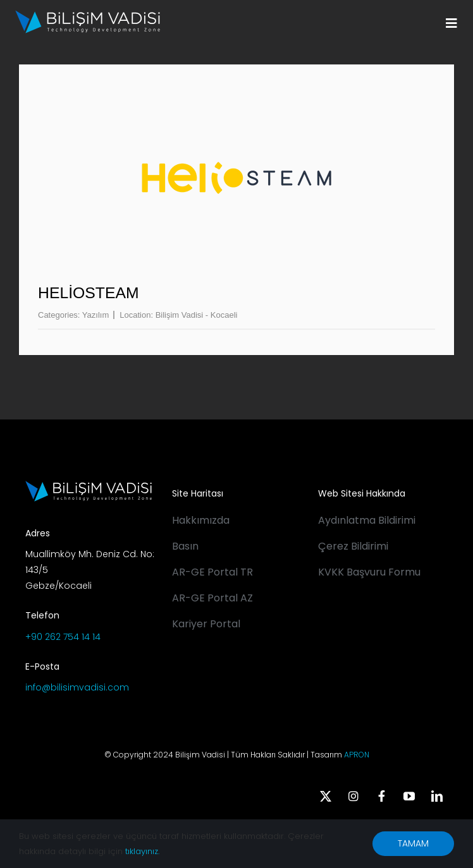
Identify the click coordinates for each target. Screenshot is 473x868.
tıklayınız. (142, 851)
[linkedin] (437, 796)
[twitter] (326, 796)
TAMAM (413, 843)
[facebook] (381, 796)
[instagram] (353, 796)
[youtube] (409, 796)
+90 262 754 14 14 (63, 637)
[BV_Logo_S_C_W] (88, 15)
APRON (357, 755)
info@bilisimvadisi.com (77, 687)
